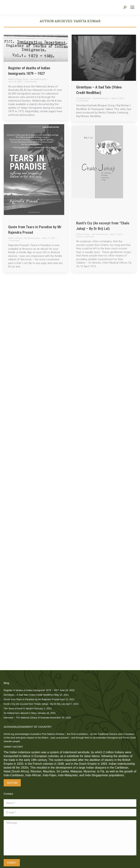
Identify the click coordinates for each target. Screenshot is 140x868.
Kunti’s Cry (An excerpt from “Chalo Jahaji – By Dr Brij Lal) (34, 704)
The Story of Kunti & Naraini (18, 708)
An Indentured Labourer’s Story (20, 713)
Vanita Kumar (87, 21)
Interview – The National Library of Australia (27, 718)
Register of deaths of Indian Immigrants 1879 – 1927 (31, 690)
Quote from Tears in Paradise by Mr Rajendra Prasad (32, 699)
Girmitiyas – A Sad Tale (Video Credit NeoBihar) (29, 695)
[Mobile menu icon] (132, 7)
